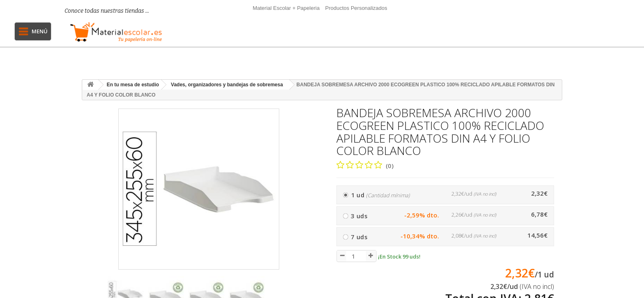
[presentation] (306, 292)
